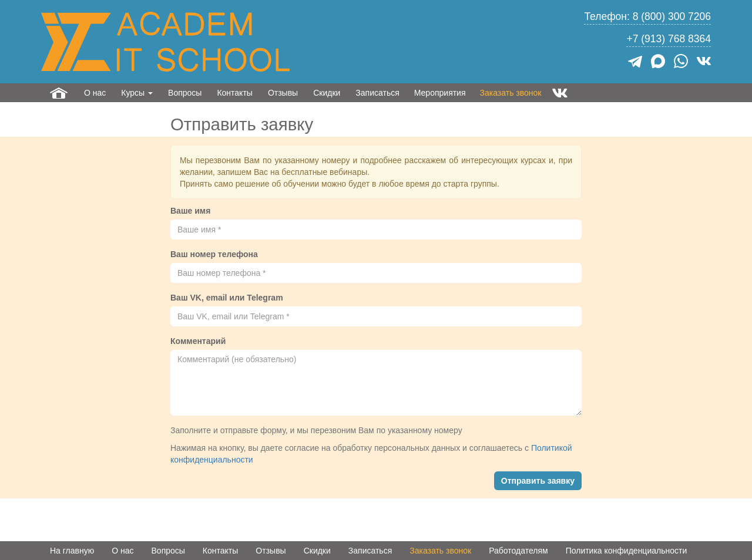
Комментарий (198, 341)
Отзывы (283, 93)
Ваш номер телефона (214, 254)
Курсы (137, 93)
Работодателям (518, 551)
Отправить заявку (538, 481)
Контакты (234, 93)
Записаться (377, 93)
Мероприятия (440, 93)
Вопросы (185, 93)
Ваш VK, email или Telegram (227, 298)
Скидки (327, 93)
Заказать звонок (511, 93)
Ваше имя (190, 211)
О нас (95, 93)
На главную (72, 551)
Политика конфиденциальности (627, 551)
